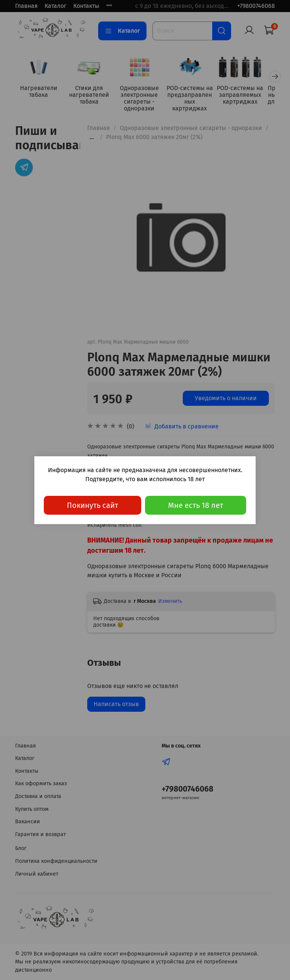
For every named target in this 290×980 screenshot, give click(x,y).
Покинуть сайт (93, 505)
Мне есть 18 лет (196, 505)
